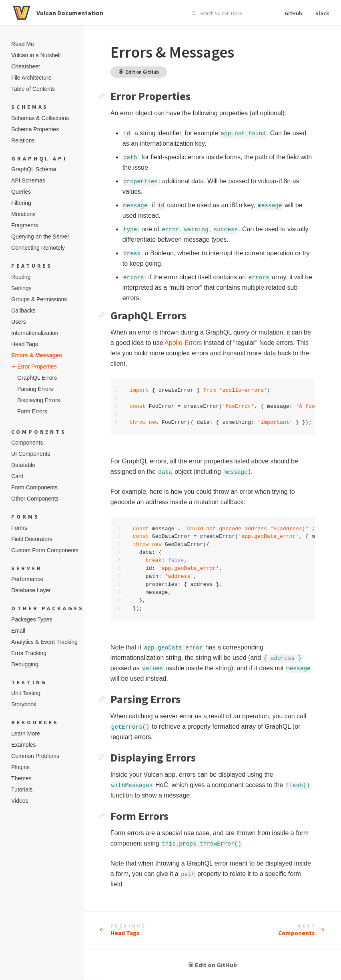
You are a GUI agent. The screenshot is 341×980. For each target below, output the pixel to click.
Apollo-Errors (223, 343)
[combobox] (228, 14)
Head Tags (147, 930)
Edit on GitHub (223, 965)
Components (297, 930)
